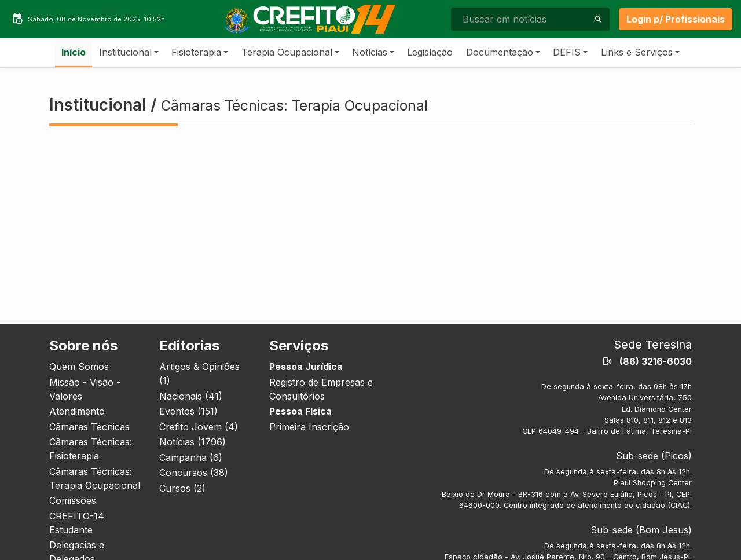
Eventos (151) (188, 411)
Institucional (125, 52)
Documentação (500, 52)
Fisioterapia (196, 52)
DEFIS (567, 52)
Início (74, 52)
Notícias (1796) (192, 442)
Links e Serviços (637, 52)
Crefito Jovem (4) (199, 427)
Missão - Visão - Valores (85, 389)
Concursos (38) (194, 473)
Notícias (370, 52)
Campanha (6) (191, 457)
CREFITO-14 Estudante (77, 523)
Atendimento (77, 411)
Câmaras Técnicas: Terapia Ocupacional (95, 478)
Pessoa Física (300, 411)
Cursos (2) (182, 488)
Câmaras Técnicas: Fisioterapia (91, 449)
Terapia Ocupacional (287, 52)
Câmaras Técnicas (89, 427)
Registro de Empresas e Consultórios (321, 389)
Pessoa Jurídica (306, 367)
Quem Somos (79, 367)
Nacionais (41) (191, 396)
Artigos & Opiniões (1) (199, 374)
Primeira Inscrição (309, 427)
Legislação (430, 52)
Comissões (73, 500)
